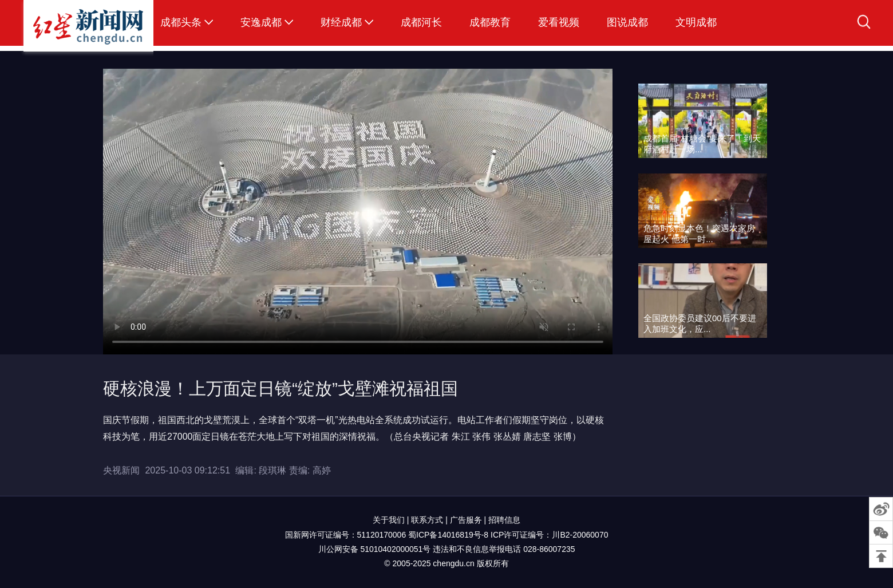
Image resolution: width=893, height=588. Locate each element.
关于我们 (389, 520)
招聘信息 (504, 520)
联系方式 (427, 520)
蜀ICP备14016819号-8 (448, 535)
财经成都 (341, 22)
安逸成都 (261, 22)
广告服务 (466, 520)
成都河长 (421, 22)
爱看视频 (559, 22)
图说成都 (627, 22)
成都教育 (490, 22)
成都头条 (181, 22)
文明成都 (696, 22)
